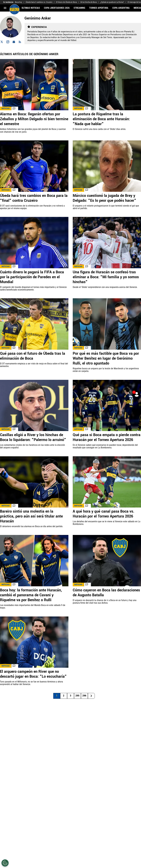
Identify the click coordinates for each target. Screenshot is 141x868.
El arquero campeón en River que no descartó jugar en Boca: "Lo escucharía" (33, 674)
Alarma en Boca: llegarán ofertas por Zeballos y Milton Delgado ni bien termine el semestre (34, 119)
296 (84, 696)
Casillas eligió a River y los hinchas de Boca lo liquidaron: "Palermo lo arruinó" (33, 437)
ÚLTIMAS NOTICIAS (31, 8)
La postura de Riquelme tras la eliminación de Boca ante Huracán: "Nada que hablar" (101, 119)
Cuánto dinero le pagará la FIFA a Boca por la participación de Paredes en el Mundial (32, 277)
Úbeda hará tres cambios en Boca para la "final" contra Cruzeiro (34, 198)
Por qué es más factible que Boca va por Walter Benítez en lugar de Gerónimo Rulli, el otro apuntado (106, 358)
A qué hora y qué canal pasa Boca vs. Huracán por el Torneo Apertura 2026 (103, 514)
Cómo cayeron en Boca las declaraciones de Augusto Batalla (106, 593)
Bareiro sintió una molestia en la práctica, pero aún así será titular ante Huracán (31, 516)
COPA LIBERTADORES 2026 (57, 8)
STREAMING (79, 8)
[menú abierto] (5, 8)
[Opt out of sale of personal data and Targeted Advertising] (5, 863)
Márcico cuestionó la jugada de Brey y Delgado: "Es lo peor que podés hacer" (104, 198)
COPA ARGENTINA (121, 8)
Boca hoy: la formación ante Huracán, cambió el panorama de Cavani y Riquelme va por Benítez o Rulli (31, 595)
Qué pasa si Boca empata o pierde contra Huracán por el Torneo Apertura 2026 (107, 437)
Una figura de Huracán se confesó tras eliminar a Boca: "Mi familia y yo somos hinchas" (106, 277)
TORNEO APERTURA (99, 8)
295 (77, 696)
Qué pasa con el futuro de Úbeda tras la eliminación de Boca (33, 356)
